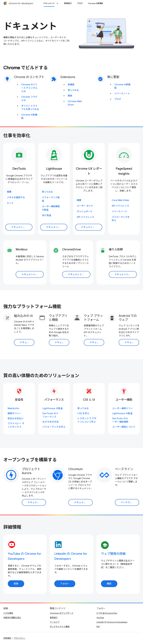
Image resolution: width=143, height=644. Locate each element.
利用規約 (7, 638)
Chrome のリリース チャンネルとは (29, 88)
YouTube (100, 618)
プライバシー (20, 638)
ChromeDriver (72, 249)
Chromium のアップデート (62, 613)
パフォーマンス (54, 400)
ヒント (10, 203)
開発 (70, 96)
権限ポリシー (14, 413)
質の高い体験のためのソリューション (41, 376)
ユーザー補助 (124, 400)
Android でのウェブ (128, 318)
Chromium (75, 469)
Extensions (68, 77)
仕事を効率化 (17, 136)
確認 (109, 584)
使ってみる (73, 90)
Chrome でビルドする (26, 68)
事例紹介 (68, 3)
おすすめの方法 (51, 422)
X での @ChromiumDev (107, 613)
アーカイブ (55, 622)
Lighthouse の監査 (53, 408)
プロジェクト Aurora (31, 471)
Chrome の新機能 (96, 3)
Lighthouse (54, 169)
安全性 (19, 400)
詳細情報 (12, 527)
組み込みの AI (23, 316)
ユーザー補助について (124, 427)
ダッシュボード (85, 211)
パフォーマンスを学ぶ (54, 427)
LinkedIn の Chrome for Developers (112, 622)
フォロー (65, 584)
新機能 (71, 85)
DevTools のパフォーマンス (50, 415)
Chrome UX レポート (89, 171)
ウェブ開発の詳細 (113, 554)
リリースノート (122, 94)
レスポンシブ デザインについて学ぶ (87, 420)
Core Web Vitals (120, 200)
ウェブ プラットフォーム (93, 318)
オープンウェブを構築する (30, 460)
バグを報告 (8, 613)
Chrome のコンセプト (29, 77)
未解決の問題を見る (12, 618)
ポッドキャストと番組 (60, 627)
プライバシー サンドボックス (16, 425)
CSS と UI (89, 400)
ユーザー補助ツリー (123, 408)
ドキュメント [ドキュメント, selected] (49, 3)
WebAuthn (13, 408)
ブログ (80, 3)
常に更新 (113, 77)
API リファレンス (85, 217)
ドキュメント (30, 26)
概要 (9, 192)
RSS (98, 627)
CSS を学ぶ (83, 413)
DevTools (19, 169)
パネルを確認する (16, 198)
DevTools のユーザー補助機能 (120, 420)
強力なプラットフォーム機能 (32, 306)
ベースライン (124, 469)
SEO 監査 (47, 215)
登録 (16, 584)
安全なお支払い (16, 419)
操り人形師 (116, 249)
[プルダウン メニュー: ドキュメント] (58, 3)
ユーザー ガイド (85, 206)
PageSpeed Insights (124, 171)
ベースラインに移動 (130, 502)
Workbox (22, 249)
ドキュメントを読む (22, 227)
